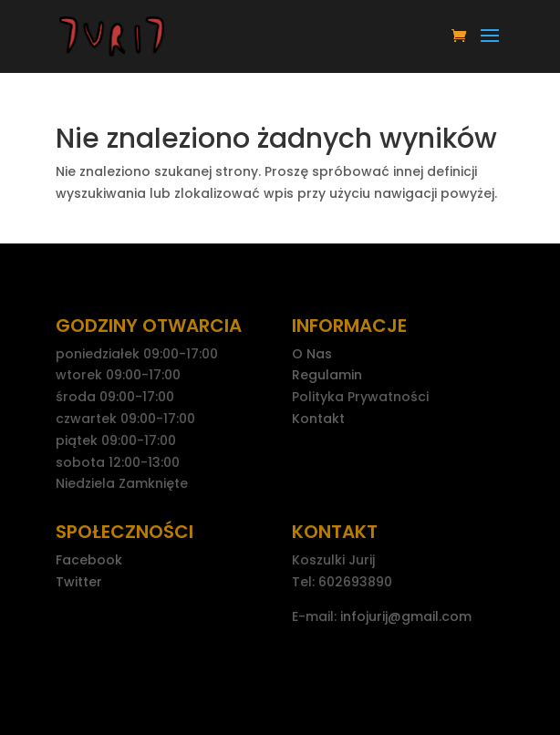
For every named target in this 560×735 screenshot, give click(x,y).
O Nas (312, 354)
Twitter (79, 582)
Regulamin (327, 375)
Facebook (89, 560)
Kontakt (318, 419)
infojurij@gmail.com (406, 616)
